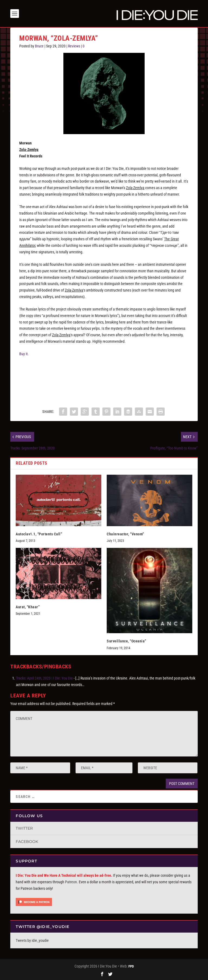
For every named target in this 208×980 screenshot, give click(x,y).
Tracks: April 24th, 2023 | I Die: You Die (44, 678)
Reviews (74, 46)
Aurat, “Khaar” (28, 607)
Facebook (27, 842)
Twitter (24, 828)
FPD (131, 966)
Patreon (71, 882)
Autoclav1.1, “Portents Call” (39, 534)
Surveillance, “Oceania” (126, 641)
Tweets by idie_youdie (32, 940)
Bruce (39, 46)
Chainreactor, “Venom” (125, 534)
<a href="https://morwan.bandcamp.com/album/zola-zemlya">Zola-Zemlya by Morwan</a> (104, 380)
